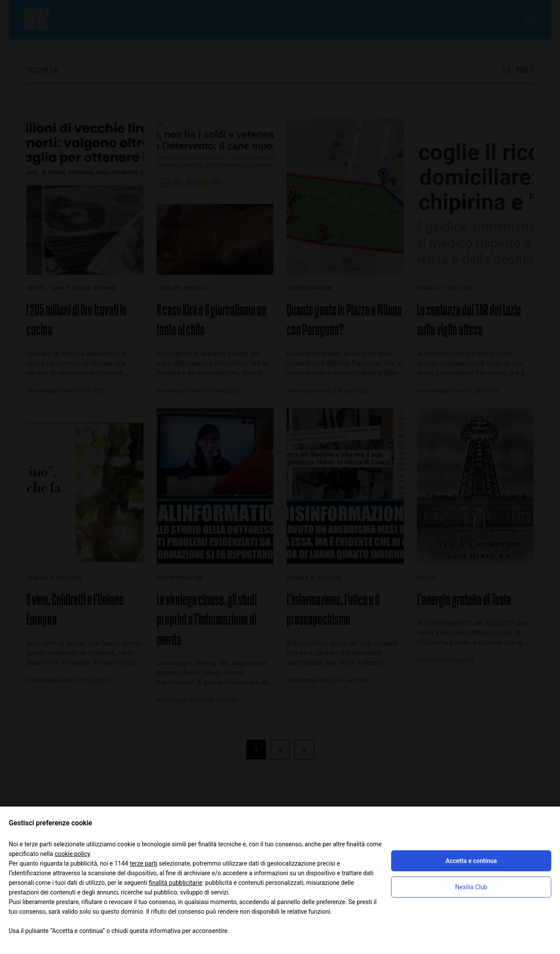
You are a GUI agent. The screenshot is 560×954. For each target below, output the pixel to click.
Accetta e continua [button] (471, 861)
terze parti (143, 863)
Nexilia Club (471, 887)
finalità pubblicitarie (175, 883)
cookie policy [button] (72, 854)
